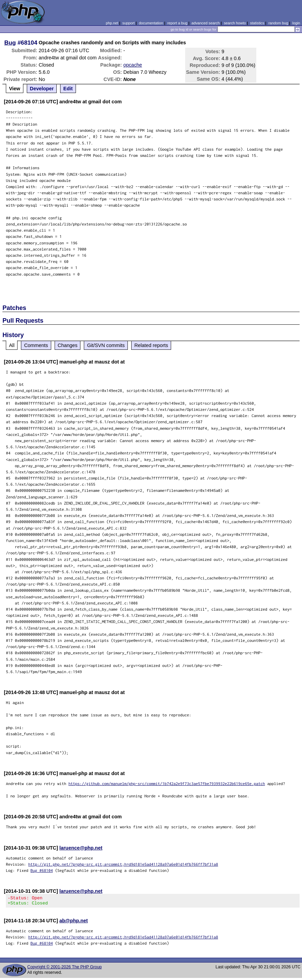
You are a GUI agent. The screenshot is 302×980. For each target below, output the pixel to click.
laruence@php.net (81, 848)
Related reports (151, 345)
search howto (235, 23)
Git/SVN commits (106, 345)
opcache (133, 65)
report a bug (177, 23)
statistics (257, 23)
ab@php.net (74, 923)
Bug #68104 (42, 870)
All (12, 345)
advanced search (205, 23)
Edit (68, 89)
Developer (42, 89)
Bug (10, 43)
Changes (68, 345)
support (128, 23)
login (296, 23)
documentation (151, 23)
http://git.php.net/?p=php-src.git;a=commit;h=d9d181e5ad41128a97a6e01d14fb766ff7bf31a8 (123, 864)
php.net (112, 23)
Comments (36, 345)
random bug (278, 23)
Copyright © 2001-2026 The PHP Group (64, 969)
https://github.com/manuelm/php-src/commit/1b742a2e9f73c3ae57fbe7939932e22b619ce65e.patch (167, 783)
